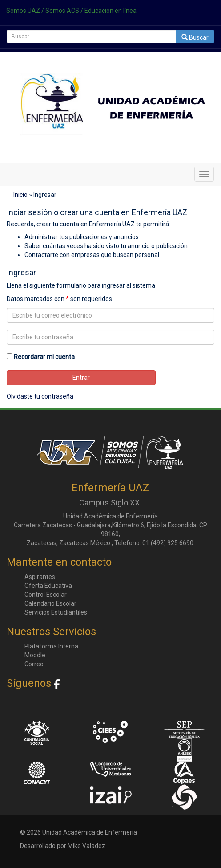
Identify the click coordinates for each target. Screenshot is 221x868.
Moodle (35, 655)
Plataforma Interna (51, 646)
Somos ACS (62, 11)
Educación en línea (110, 11)
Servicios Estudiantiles (56, 612)
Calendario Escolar (50, 603)
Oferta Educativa (48, 586)
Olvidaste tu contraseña (40, 396)
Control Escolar (46, 595)
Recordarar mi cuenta (44, 357)
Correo (34, 664)
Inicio (20, 195)
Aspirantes (40, 577)
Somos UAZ (23, 11)
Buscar (195, 37)
